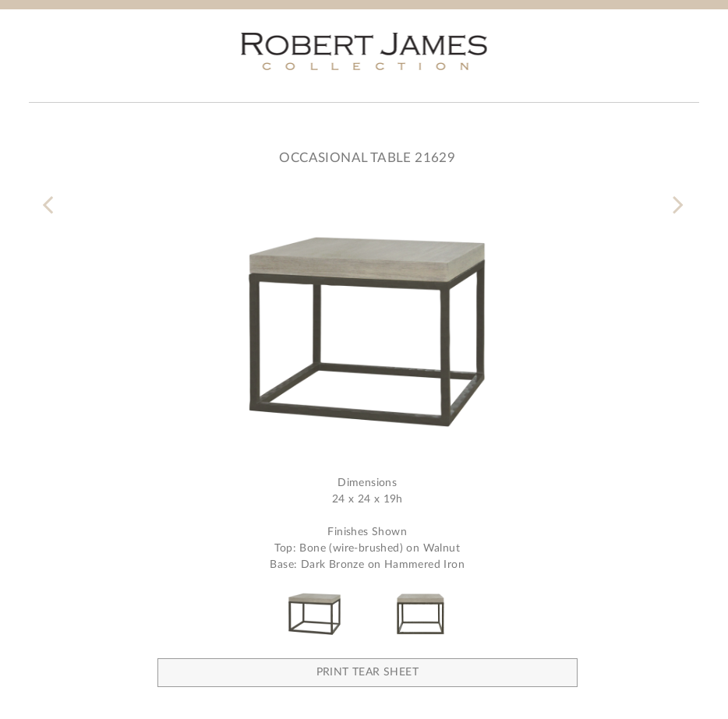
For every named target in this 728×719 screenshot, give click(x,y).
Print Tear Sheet (368, 672)
